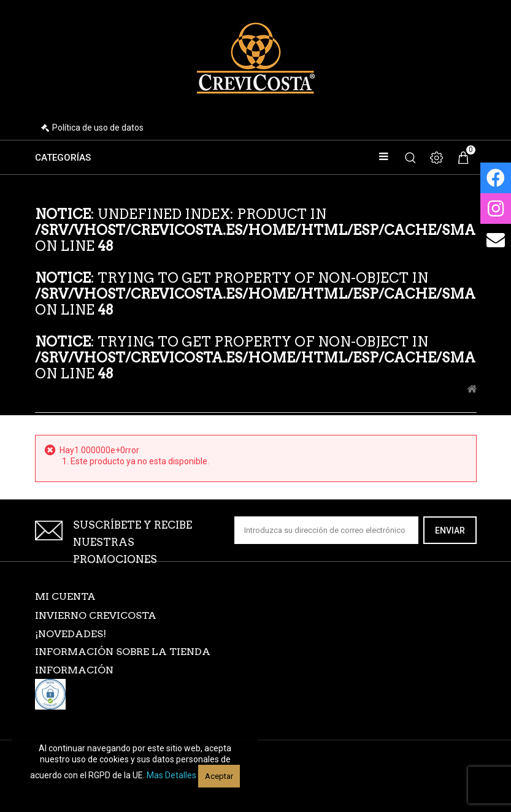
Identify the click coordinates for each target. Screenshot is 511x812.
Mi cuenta (65, 596)
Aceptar (219, 776)
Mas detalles (171, 775)
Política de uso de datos (98, 128)
